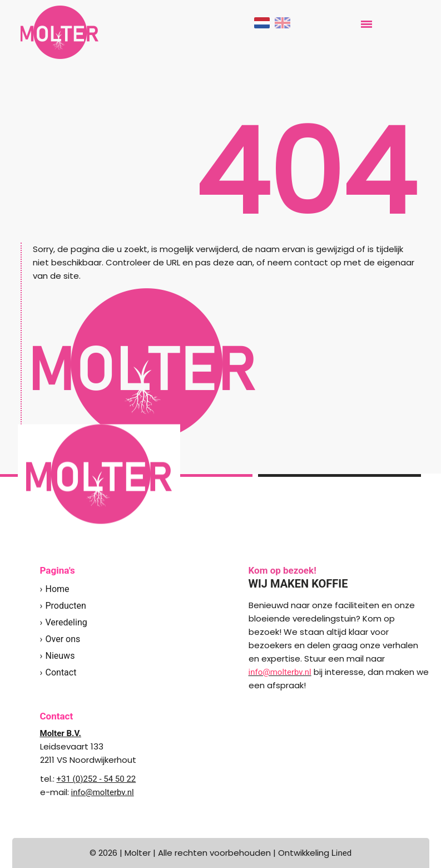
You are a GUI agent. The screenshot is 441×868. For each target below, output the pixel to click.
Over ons (63, 639)
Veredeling (66, 622)
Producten (66, 606)
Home (58, 589)
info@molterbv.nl (103, 792)
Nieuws (60, 656)
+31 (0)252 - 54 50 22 (96, 779)
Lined (341, 853)
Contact (61, 672)
